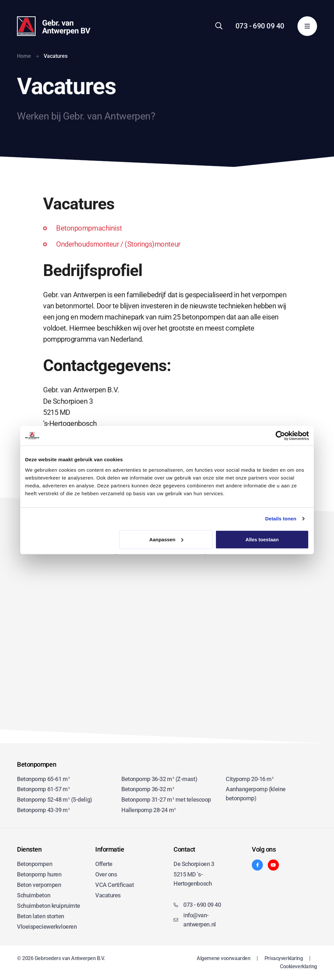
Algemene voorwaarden (223, 958)
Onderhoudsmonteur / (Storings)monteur (118, 255)
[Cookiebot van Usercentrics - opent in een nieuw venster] (280, 436)
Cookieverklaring (298, 966)
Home (24, 56)
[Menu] (307, 26)
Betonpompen (35, 864)
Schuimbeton (34, 895)
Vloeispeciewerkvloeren (47, 927)
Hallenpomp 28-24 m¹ (149, 810)
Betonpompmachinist (89, 239)
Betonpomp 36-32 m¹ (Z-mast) (159, 779)
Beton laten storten (41, 916)
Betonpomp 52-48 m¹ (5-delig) (54, 800)
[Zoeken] (219, 26)
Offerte (104, 864)
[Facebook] (257, 865)
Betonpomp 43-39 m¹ (43, 810)
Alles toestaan (262, 539)
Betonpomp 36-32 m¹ (148, 789)
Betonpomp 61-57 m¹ (43, 789)
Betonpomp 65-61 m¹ (43, 779)
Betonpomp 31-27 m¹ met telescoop (166, 800)
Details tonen (281, 519)
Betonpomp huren (39, 874)
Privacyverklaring (284, 958)
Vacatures (108, 895)
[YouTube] (273, 865)
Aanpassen (166, 539)
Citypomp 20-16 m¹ (250, 779)
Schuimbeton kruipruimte (49, 906)
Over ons (106, 874)
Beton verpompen (39, 885)
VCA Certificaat (114, 885)
